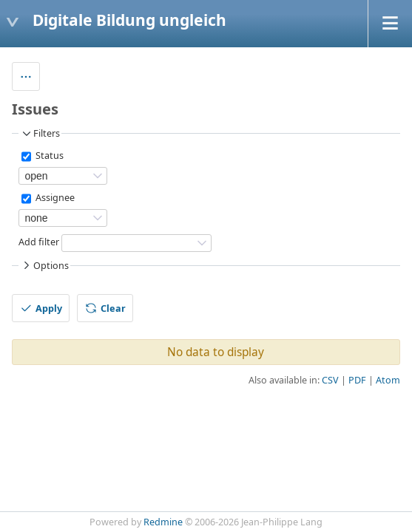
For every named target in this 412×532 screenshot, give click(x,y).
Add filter (39, 243)
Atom (388, 380)
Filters (40, 134)
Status (48, 156)
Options (44, 265)
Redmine (163, 522)
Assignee (54, 198)
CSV (330, 380)
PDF (357, 380)
